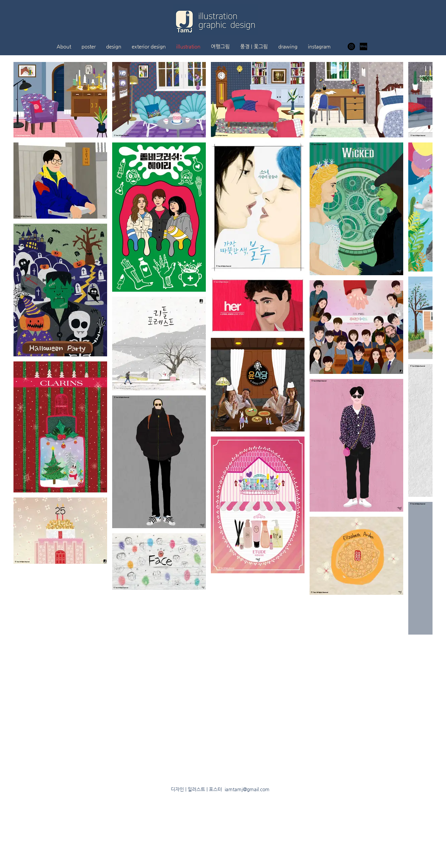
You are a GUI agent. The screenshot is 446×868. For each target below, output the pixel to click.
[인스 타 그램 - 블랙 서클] (351, 46)
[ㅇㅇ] (363, 46)
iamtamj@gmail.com (247, 789)
